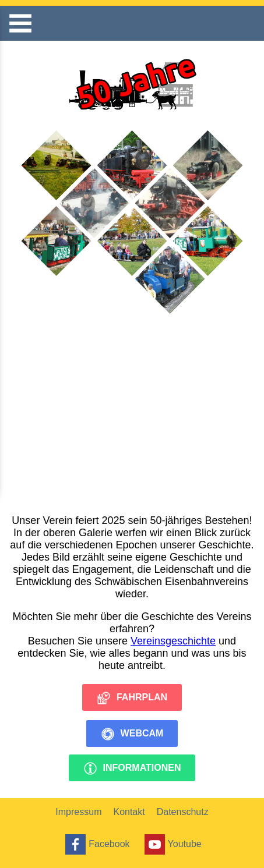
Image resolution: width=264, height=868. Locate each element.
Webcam (132, 734)
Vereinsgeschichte (173, 641)
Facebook (96, 844)
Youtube (172, 844)
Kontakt (129, 812)
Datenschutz (183, 812)
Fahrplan (132, 698)
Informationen (132, 768)
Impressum (78, 812)
